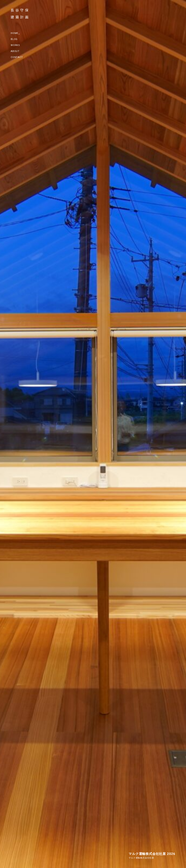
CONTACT (17, 57)
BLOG (14, 39)
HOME (14, 33)
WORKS (15, 45)
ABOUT (15, 51)
